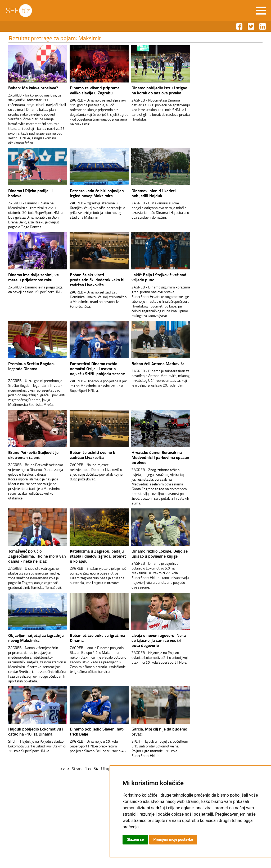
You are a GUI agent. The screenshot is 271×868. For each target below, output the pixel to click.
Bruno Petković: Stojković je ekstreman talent (29, 455)
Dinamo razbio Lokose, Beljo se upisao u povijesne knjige (155, 553)
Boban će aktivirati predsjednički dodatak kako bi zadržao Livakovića (92, 280)
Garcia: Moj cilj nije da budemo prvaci (155, 731)
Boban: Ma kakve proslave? (28, 88)
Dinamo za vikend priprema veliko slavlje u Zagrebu (90, 90)
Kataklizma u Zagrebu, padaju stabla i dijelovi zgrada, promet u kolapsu (93, 556)
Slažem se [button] (135, 839)
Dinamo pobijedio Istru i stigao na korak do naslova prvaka (155, 90)
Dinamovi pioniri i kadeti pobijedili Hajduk (149, 193)
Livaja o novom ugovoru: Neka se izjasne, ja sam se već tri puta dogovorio (154, 640)
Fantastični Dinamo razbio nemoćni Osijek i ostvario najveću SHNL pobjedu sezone (93, 368)
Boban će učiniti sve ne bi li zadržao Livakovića (90, 455)
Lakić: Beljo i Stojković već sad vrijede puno (154, 277)
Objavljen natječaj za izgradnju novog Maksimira (31, 638)
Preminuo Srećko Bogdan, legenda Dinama (27, 366)
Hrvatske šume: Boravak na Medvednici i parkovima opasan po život (156, 457)
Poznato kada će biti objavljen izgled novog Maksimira (92, 193)
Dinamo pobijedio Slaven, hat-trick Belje (92, 731)
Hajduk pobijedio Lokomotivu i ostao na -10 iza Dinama (31, 731)
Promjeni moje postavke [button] (174, 839)
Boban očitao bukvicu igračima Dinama (93, 638)
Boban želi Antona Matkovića (153, 363)
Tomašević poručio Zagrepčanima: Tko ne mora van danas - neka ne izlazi (32, 556)
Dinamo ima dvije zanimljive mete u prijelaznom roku (29, 277)
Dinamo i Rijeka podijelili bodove (26, 193)
